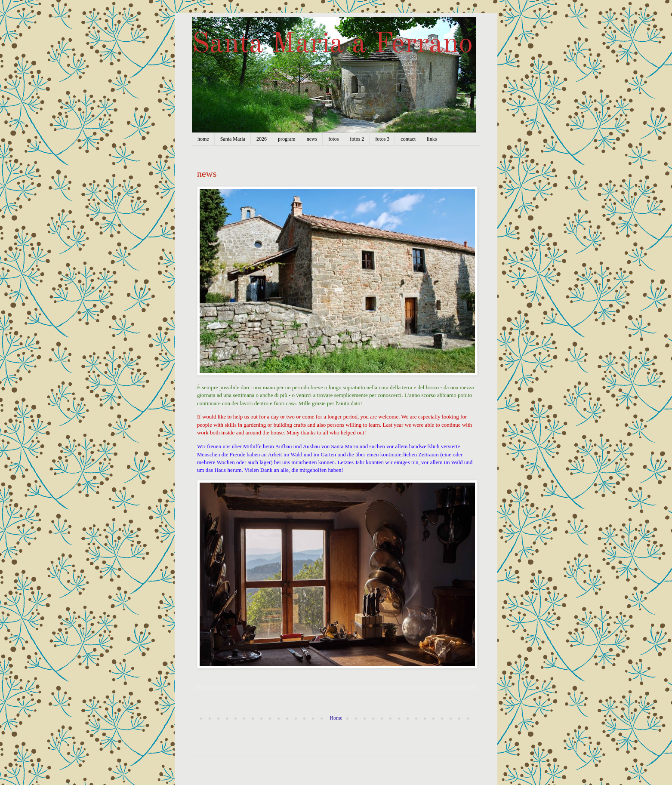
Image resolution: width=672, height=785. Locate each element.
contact (408, 139)
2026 (262, 139)
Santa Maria (233, 139)
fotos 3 (382, 139)
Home (336, 718)
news (312, 139)
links (432, 139)
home (203, 139)
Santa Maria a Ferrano (332, 45)
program (287, 139)
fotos (333, 139)
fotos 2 (357, 139)
